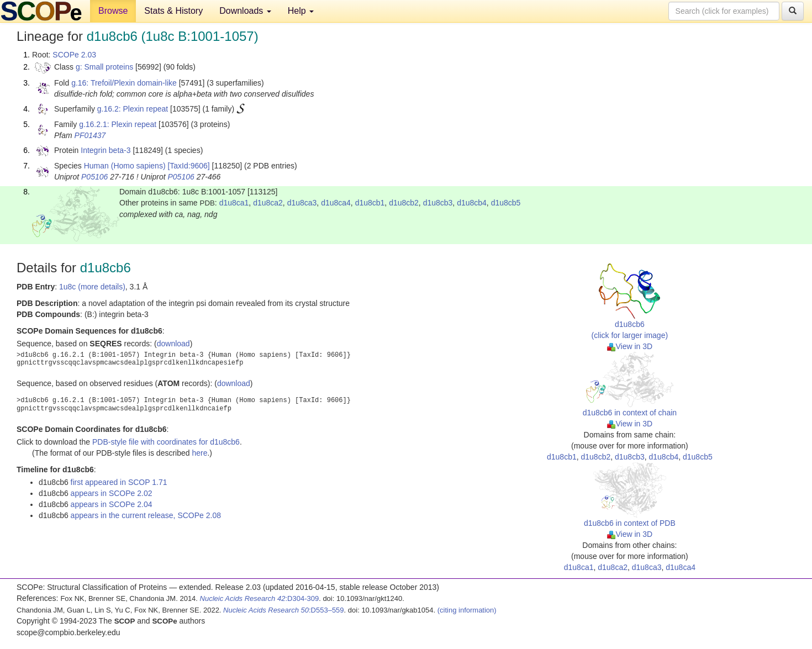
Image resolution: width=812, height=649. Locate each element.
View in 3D (630, 346)
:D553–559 (284, 610)
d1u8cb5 (506, 203)
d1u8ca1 (234, 203)
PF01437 (90, 135)
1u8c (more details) (92, 287)
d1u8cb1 (370, 203)
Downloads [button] (245, 11)
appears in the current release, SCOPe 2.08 (146, 515)
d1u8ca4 (336, 203)
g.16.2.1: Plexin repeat (118, 124)
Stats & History (173, 11)
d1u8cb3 (438, 203)
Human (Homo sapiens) (125, 166)
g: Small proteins (104, 67)
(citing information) (467, 610)
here (199, 453)
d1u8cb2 (404, 203)
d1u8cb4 (472, 203)
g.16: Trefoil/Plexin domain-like (124, 83)
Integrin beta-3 (106, 150)
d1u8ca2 (268, 203)
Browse (113, 11)
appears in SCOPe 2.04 (112, 504)
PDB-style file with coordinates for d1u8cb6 (166, 442)
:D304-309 (260, 598)
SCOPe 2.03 (74, 55)
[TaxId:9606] (188, 166)
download (173, 344)
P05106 (94, 177)
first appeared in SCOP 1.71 (119, 482)
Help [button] (301, 11)
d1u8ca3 (302, 203)
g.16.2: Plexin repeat (133, 109)
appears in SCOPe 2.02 (112, 493)
